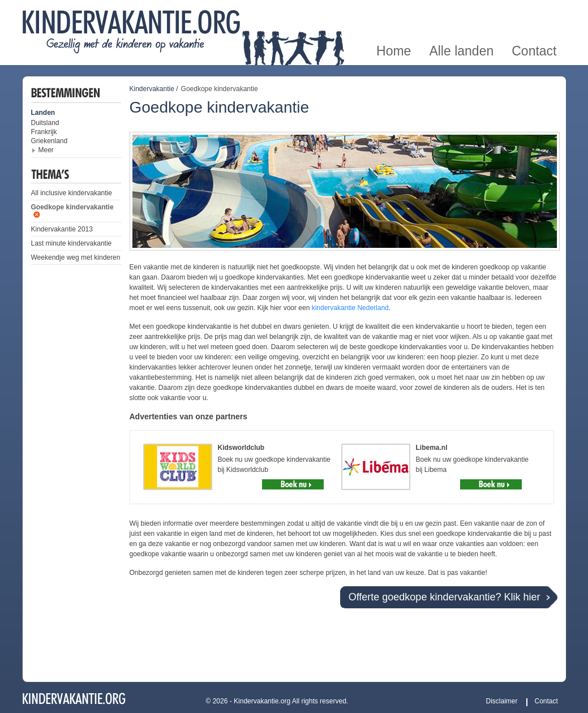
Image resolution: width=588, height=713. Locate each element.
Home (394, 13)
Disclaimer (502, 701)
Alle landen (461, 13)
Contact (534, 13)
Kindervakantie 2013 (62, 229)
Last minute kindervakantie (72, 243)
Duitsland (45, 123)
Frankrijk (44, 132)
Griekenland (50, 141)
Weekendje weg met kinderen (76, 257)
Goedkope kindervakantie (72, 207)
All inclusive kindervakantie (72, 193)
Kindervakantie (152, 89)
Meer (46, 150)
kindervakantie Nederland (350, 308)
